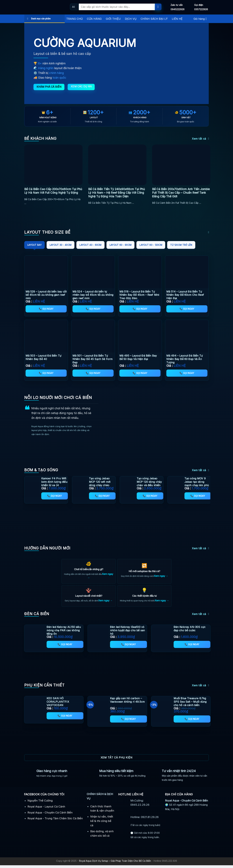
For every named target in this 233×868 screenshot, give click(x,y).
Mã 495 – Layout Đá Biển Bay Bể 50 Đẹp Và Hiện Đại (138, 357)
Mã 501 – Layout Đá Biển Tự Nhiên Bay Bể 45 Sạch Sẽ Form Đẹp (92, 359)
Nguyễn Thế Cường (40, 803)
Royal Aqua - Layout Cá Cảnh (46, 809)
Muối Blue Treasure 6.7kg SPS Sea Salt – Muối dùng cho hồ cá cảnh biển (190, 704)
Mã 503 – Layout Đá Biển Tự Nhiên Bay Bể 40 (43, 357)
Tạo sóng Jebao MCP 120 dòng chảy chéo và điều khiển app (149, 483)
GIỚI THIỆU (113, 19)
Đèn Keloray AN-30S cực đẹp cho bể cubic (190, 631)
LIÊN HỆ (177, 19)
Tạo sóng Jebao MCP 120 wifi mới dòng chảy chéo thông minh (100, 483)
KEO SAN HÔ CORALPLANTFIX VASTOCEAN (58, 704)
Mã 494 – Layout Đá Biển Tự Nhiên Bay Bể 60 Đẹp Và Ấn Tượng (185, 359)
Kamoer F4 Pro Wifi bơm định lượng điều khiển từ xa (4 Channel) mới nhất (54, 483)
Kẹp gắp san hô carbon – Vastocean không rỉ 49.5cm (127, 703)
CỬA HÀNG (94, 19)
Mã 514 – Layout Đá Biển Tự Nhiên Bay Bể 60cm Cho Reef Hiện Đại (185, 295)
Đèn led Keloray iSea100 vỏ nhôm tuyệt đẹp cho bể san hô (127, 633)
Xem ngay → (161, 576)
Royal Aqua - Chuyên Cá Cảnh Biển (50, 815)
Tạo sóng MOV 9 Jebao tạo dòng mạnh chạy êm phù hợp (197, 483)
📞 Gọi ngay (46, 309)
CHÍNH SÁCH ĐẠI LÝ (154, 19)
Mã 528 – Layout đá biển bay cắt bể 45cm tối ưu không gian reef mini (46, 295)
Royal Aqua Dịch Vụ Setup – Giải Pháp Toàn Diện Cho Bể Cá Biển (115, 864)
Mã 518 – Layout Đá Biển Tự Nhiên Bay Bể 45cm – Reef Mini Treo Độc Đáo (139, 295)
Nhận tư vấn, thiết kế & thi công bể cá (102, 824)
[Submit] (158, 7)
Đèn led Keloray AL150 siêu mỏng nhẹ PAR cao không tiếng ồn (64, 633)
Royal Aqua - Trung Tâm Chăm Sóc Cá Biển (55, 821)
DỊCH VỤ (131, 19)
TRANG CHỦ (75, 19)
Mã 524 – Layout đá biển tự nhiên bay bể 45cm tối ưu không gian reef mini (93, 295)
